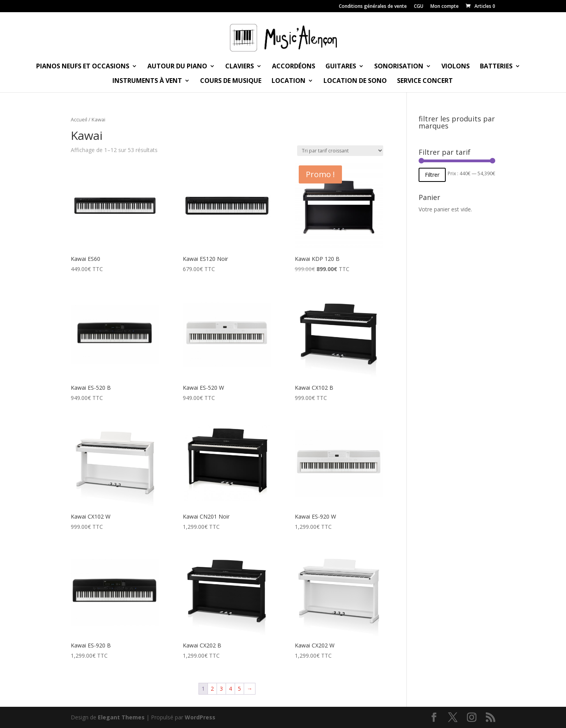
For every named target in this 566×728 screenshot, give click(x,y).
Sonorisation (399, 67)
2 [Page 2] (212, 689)
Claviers (240, 67)
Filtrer (432, 175)
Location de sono (355, 81)
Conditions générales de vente (373, 7)
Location (289, 81)
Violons (456, 67)
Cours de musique (231, 81)
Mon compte (445, 7)
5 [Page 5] (239, 689)
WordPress (200, 717)
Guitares (341, 67)
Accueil (79, 119)
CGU (419, 7)
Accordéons (294, 67)
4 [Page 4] (230, 689)
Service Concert (425, 81)
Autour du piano (177, 67)
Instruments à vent (147, 81)
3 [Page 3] (221, 689)
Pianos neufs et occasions (83, 67)
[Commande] (340, 151)
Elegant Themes (121, 717)
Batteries (496, 67)
